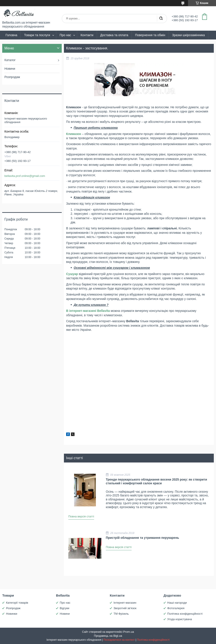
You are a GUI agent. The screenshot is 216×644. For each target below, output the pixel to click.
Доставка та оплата (114, 35)
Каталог (10, 60)
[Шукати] (161, 19)
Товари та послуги (37, 35)
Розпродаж (12, 77)
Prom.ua (129, 632)
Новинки (12, 614)
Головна (11, 35)
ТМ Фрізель (121, 614)
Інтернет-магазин (125, 603)
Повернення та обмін (150, 35)
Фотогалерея (176, 608)
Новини (10, 69)
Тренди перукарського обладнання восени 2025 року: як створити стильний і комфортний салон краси (156, 481)
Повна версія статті (81, 516)
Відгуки (64, 608)
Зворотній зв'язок (125, 608)
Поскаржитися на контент (119, 640)
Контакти (87, 35)
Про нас (65, 35)
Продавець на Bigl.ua (108, 636)
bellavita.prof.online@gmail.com (25, 176)
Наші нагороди (177, 603)
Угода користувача (180, 619)
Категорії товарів (17, 603)
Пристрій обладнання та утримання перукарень (142, 538)
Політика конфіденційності (185, 614)
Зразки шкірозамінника (188, 35)
